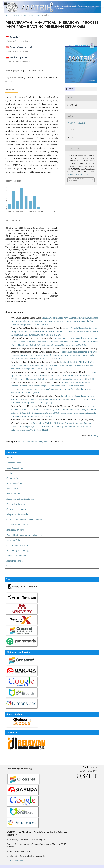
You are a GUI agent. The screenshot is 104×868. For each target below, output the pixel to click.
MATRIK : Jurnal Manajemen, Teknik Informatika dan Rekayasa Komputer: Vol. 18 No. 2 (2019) (54, 379)
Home (8, 15)
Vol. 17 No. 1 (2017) (32, 15)
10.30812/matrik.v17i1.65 (78, 174)
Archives (18, 15)
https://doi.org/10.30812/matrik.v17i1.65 (28, 71)
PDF (71, 89)
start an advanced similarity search (34, 441)
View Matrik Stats (15, 861)
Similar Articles (14, 312)
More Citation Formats (77, 180)
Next (94, 436)
